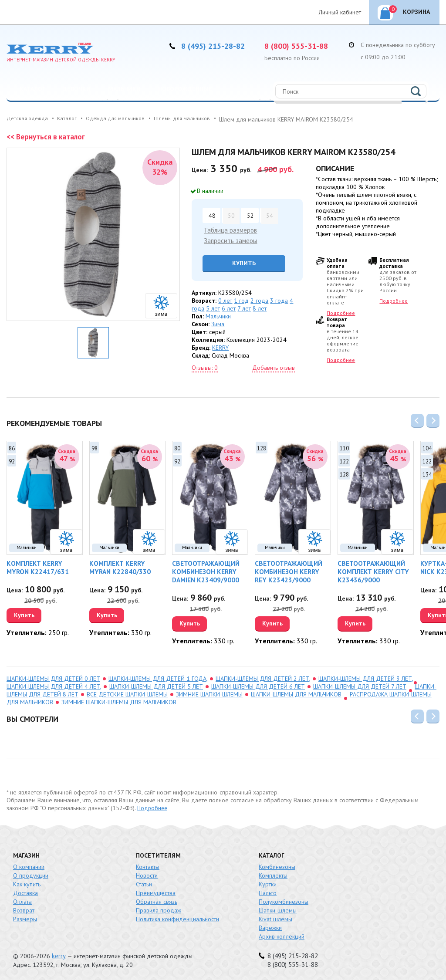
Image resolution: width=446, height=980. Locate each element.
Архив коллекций (282, 934)
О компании (29, 865)
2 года (259, 300)
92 (12, 460)
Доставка (25, 891)
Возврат (24, 908)
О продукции (31, 873)
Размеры (25, 917)
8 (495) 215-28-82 (216, 46)
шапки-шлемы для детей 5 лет (156, 684)
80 (177, 447)
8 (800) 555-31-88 (299, 46)
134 (427, 473)
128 (262, 447)
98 (95, 447)
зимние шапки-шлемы (209, 692)
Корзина (409, 10)
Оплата (22, 899)
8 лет (260, 308)
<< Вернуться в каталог (47, 137)
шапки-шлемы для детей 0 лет (53, 676)
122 (344, 460)
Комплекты (273, 873)
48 (212, 215)
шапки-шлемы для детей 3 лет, (366, 676)
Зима (218, 323)
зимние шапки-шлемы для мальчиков (119, 700)
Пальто (268, 891)
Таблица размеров (229, 230)
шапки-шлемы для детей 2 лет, (263, 676)
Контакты (148, 865)
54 (269, 215)
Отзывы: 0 (205, 367)
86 (12, 447)
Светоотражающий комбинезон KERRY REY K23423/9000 (291, 570)
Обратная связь (157, 899)
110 (344, 447)
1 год (241, 300)
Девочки (77, 89)
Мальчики (124, 89)
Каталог (32, 89)
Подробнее (341, 313)
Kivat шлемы (275, 917)
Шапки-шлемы (278, 908)
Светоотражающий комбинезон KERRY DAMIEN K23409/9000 (203, 570)
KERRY (220, 347)
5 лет (213, 308)
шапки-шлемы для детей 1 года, (158, 676)
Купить (241, 262)
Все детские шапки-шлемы (127, 692)
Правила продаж (159, 908)
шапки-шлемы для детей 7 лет (360, 684)
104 (427, 447)
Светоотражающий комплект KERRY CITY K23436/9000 (371, 570)
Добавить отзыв (274, 367)
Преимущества (156, 891)
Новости (147, 873)
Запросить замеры (228, 240)
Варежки (270, 926)
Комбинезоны (277, 865)
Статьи (144, 882)
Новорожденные (185, 89)
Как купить (27, 882)
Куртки (268, 882)
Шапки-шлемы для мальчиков (296, 692)
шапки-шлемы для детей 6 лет (258, 684)
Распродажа (39, 110)
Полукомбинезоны (284, 899)
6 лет (229, 308)
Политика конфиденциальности (177, 917)
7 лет (244, 308)
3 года (279, 300)
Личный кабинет (340, 12)
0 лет (225, 300)
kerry (58, 954)
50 (231, 215)
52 (250, 215)
